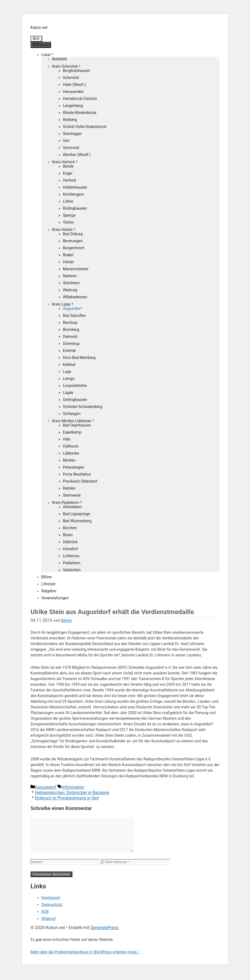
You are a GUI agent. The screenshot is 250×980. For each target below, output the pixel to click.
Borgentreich (74, 248)
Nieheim (70, 276)
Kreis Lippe (63, 304)
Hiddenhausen (75, 187)
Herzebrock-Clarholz (80, 99)
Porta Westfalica (77, 474)
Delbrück (70, 542)
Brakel (68, 255)
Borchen (70, 528)
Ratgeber (49, 591)
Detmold (70, 337)
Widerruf (48, 925)
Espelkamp (72, 432)
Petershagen (73, 467)
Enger (68, 173)
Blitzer (47, 577)
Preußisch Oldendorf (80, 481)
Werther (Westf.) (77, 155)
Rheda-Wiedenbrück (80, 113)
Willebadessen (75, 297)
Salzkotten (72, 570)
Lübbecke (71, 453)
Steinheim (71, 283)
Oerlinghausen (75, 400)
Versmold (71, 148)
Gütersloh (71, 78)
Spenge (69, 215)
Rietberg (70, 120)
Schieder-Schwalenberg (83, 407)
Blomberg (71, 330)
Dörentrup (71, 344)
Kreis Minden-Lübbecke (74, 421)
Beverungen (73, 241)
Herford (69, 180)
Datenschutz (52, 911)
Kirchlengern (73, 194)
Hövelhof (70, 549)
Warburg (70, 290)
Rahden (69, 488)
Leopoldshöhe (75, 386)
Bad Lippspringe (77, 514)
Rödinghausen (75, 208)
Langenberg (73, 106)
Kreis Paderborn (67, 503)
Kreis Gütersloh (67, 66)
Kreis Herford (65, 162)
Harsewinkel (73, 92)
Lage (67, 372)
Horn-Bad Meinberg (79, 358)
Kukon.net (39, 27)
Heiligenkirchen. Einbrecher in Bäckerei (72, 793)
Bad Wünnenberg (77, 521)
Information (73, 787)
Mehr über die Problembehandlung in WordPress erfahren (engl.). (85, 958)
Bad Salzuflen (74, 316)
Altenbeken (72, 507)
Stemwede (72, 495)
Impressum (51, 904)
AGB (45, 918)
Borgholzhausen (77, 71)
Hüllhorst (71, 446)
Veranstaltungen (55, 598)
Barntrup (70, 323)
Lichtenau (71, 556)
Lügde (68, 393)
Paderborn (72, 563)
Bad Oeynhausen (77, 425)
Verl (66, 141)
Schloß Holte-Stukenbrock (85, 127)
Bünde (68, 166)
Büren (68, 535)
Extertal (69, 351)
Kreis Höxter (64, 230)
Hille (67, 439)
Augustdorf (72, 309)
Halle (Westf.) (74, 85)
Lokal (48, 55)
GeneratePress (105, 934)
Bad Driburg (73, 234)
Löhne (68, 201)
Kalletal (69, 365)
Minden (69, 460)
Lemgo (69, 379)
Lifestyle (48, 584)
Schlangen (72, 414)
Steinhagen (72, 134)
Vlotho (68, 222)
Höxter (69, 262)
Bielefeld (59, 59)
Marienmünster (76, 269)
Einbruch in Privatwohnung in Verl (67, 798)
